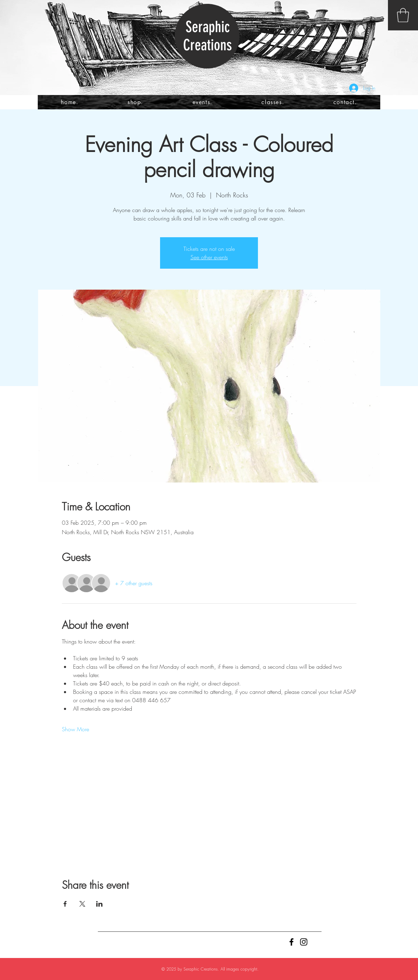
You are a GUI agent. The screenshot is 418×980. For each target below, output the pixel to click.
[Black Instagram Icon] (304, 942)
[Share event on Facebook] (65, 904)
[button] (403, 15)
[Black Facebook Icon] (291, 942)
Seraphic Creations (207, 36)
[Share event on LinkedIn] (99, 904)
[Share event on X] (82, 904)
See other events (209, 257)
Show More (75, 729)
